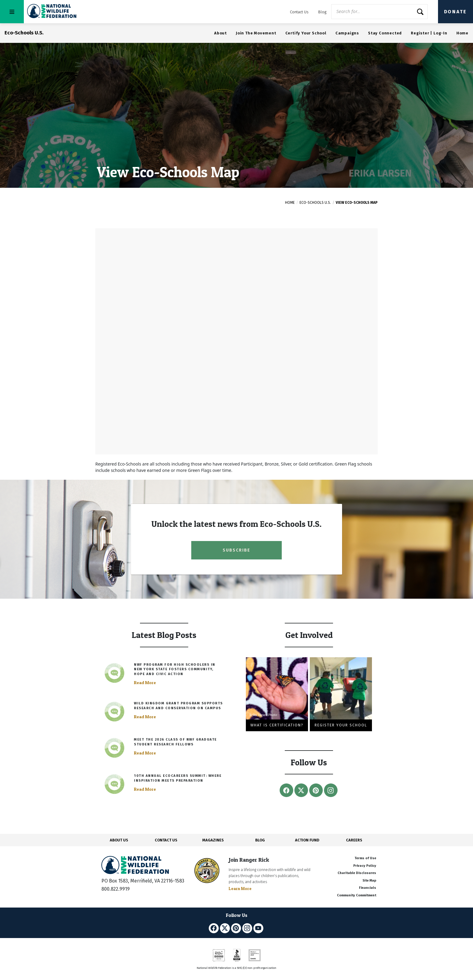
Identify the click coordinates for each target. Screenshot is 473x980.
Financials (368, 888)
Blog (322, 12)
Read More (145, 683)
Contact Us (299, 12)
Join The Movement (256, 33)
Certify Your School (306, 33)
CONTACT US (166, 840)
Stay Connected (385, 33)
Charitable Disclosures (357, 873)
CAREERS (354, 840)
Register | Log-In (429, 33)
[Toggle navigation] (12, 12)
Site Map (369, 881)
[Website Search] (379, 12)
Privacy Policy (365, 866)
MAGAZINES (213, 840)
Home (462, 33)
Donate (456, 12)
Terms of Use (365, 858)
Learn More (240, 888)
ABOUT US (119, 840)
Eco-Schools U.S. (315, 203)
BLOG (260, 840)
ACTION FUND (307, 840)
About (221, 33)
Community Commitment (357, 895)
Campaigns (347, 33)
